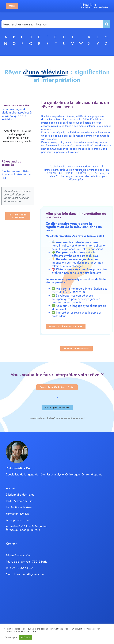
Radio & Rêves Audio (19, 501)
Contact (11, 544)
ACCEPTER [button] (26, 637)
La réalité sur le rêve (19, 507)
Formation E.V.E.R (17, 514)
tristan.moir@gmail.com (29, 574)
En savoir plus (11, 637)
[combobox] (52, 24)
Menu (12, 6)
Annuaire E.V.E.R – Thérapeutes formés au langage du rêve (26, 528)
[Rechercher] (106, 24)
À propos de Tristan (18, 520)
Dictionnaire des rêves (20, 495)
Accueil (11, 488)
